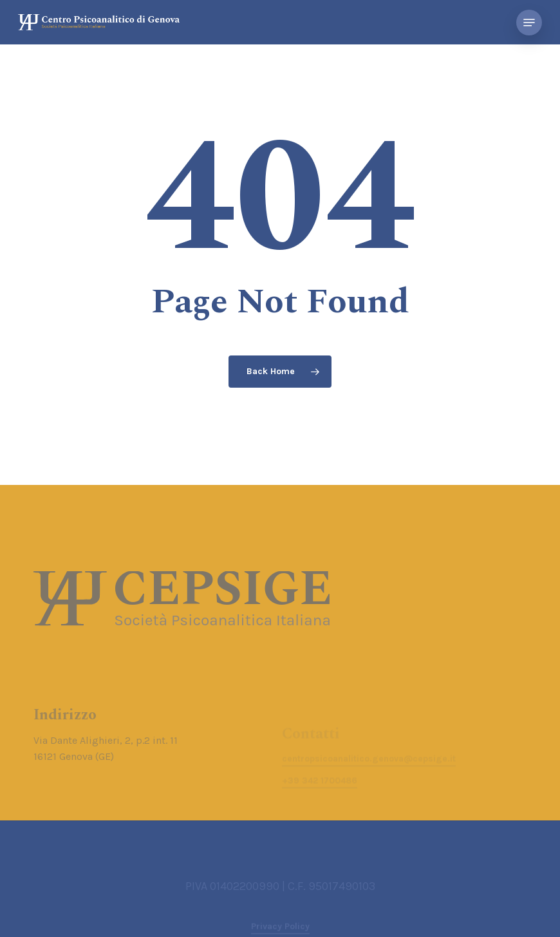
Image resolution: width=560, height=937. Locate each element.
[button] (529, 23)
